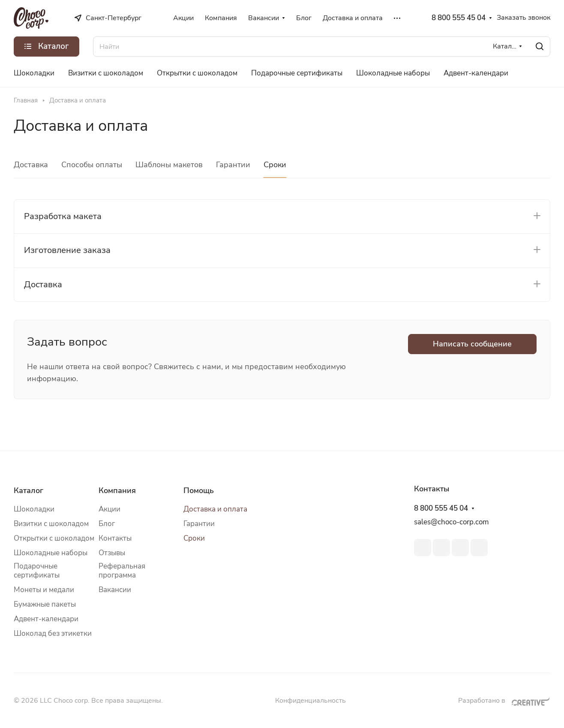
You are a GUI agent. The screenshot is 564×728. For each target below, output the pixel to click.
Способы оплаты (92, 165)
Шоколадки (34, 509)
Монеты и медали (44, 590)
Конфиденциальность (310, 701)
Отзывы (112, 553)
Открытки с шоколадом (54, 538)
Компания (117, 490)
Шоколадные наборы (51, 553)
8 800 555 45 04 (459, 18)
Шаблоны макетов (169, 165)
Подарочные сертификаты (37, 571)
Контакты (115, 538)
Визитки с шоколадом (51, 524)
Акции (109, 509)
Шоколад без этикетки (53, 633)
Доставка (31, 165)
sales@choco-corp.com (451, 522)
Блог (107, 524)
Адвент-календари (46, 619)
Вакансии (115, 590)
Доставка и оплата (215, 509)
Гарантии (233, 165)
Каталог (28, 490)
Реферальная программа (122, 571)
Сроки (275, 165)
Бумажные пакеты (45, 604)
